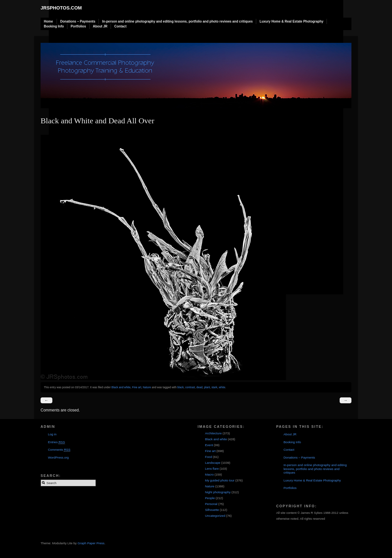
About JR (100, 26)
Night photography (218, 492)
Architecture (213, 433)
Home (48, 21)
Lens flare (212, 469)
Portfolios (78, 26)
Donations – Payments (78, 21)
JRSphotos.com (61, 8)
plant (207, 387)
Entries (56, 442)
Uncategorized (215, 516)
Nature (147, 387)
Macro (209, 474)
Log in (52, 434)
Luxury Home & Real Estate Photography (291, 21)
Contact (120, 26)
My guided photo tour (220, 480)
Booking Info (54, 26)
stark (214, 387)
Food (208, 457)
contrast (190, 387)
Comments (59, 450)
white (222, 387)
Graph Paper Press (91, 543)
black (180, 387)
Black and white (121, 387)
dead (199, 387)
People (210, 498)
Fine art (136, 387)
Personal (211, 504)
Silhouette (212, 510)
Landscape (213, 463)
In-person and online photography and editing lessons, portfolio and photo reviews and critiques (177, 21)
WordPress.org (58, 457)
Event (209, 445)
